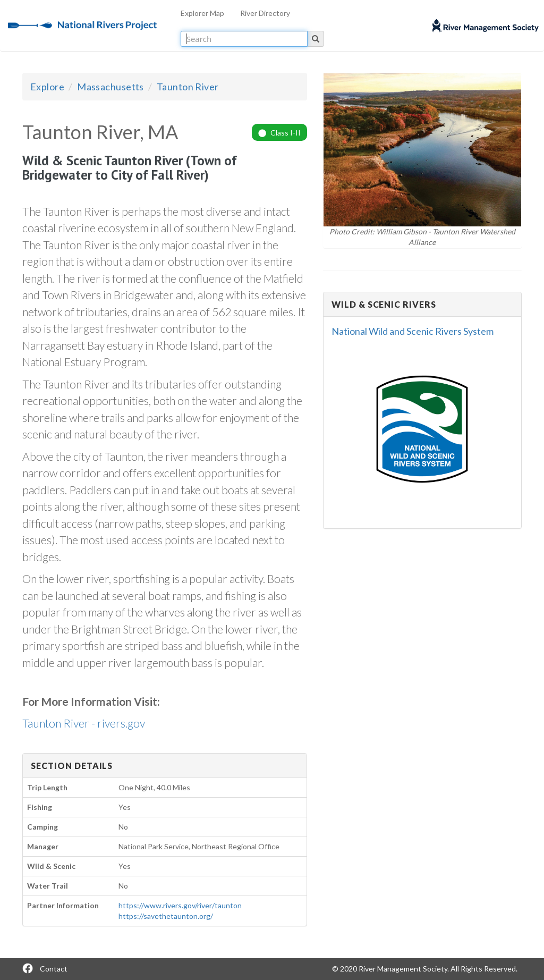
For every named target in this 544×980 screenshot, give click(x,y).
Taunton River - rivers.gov (84, 723)
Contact (54, 969)
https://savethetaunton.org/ (166, 916)
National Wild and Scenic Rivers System (413, 331)
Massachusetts (110, 87)
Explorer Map (202, 13)
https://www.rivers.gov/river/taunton (180, 905)
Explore (47, 87)
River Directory (265, 13)
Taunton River (188, 87)
